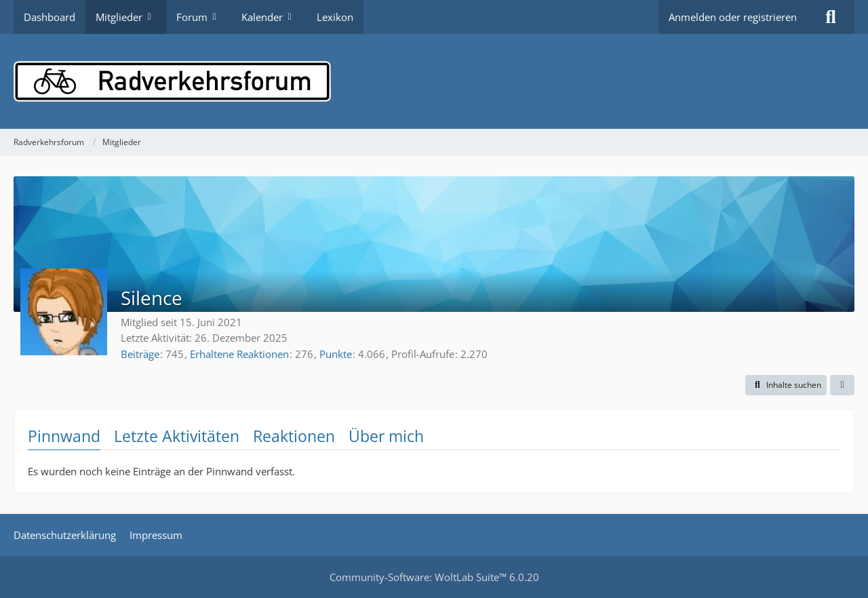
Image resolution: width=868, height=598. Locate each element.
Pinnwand (64, 436)
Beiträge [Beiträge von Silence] (140, 354)
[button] (786, 385)
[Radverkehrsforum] (434, 81)
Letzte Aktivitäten (177, 436)
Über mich (386, 436)
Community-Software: (434, 577)
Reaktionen (294, 436)
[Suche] (831, 17)
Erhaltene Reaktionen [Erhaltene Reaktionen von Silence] (239, 354)
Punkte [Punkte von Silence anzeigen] (336, 354)
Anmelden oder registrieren (733, 17)
